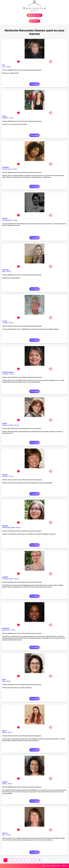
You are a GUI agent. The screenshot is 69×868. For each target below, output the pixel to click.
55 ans (10, 784)
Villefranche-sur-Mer (9, 528)
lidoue (4, 731)
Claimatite (6, 167)
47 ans (12, 118)
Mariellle (5, 526)
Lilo (3, 65)
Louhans (5, 323)
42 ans (9, 67)
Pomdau (5, 219)
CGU (48, 866)
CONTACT (64, 866)
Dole (4, 835)
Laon (4, 67)
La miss (5, 321)
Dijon (4, 272)
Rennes (5, 732)
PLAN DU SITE (55, 866)
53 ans (15, 169)
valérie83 (5, 577)
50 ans (15, 220)
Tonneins (5, 374)
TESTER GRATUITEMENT (35, 15)
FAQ (44, 866)
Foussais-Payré (7, 220)
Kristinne (5, 475)
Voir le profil (34, 84)
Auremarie (6, 270)
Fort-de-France (7, 169)
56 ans (9, 681)
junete (4, 116)
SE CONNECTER (34, 21)
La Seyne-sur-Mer (8, 579)
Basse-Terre (6, 630)
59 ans (8, 835)
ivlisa (4, 679)
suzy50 (5, 423)
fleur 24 (5, 833)
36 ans (9, 272)
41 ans (13, 630)
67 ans (11, 374)
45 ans (18, 528)
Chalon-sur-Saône (8, 425)
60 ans (17, 425)
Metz (4, 681)
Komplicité (6, 628)
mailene (5, 782)
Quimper (5, 476)
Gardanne (5, 118)
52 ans (11, 323)
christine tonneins (8, 372)
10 (39, 860)
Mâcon (4, 784)
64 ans (17, 579)
